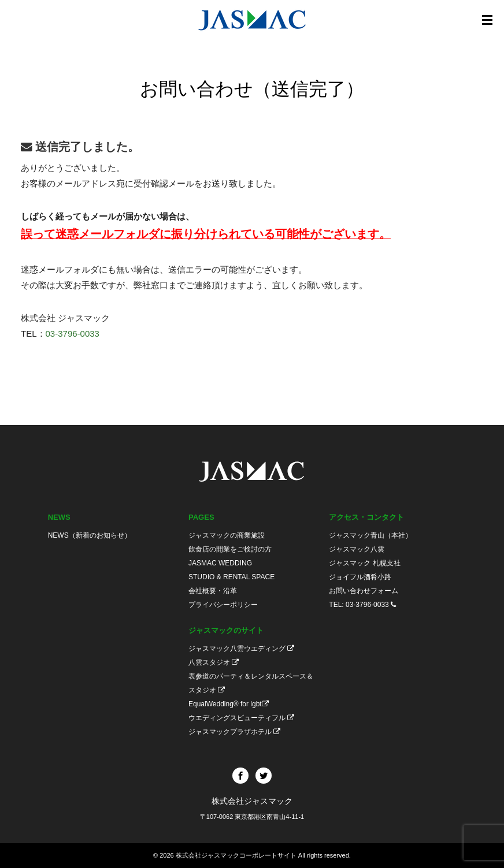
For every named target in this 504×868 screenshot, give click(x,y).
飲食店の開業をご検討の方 (230, 549)
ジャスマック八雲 (357, 549)
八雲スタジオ (214, 662)
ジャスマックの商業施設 (227, 535)
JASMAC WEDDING (220, 563)
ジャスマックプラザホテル (234, 732)
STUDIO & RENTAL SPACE (231, 577)
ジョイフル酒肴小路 (360, 577)
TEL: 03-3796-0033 (362, 605)
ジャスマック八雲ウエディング (241, 649)
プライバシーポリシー (223, 605)
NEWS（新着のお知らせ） (90, 535)
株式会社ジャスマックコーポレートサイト (236, 855)
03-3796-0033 (73, 334)
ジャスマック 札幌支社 (364, 563)
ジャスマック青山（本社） (370, 535)
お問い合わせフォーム (364, 591)
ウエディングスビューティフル (241, 718)
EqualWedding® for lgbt (229, 704)
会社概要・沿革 (213, 591)
